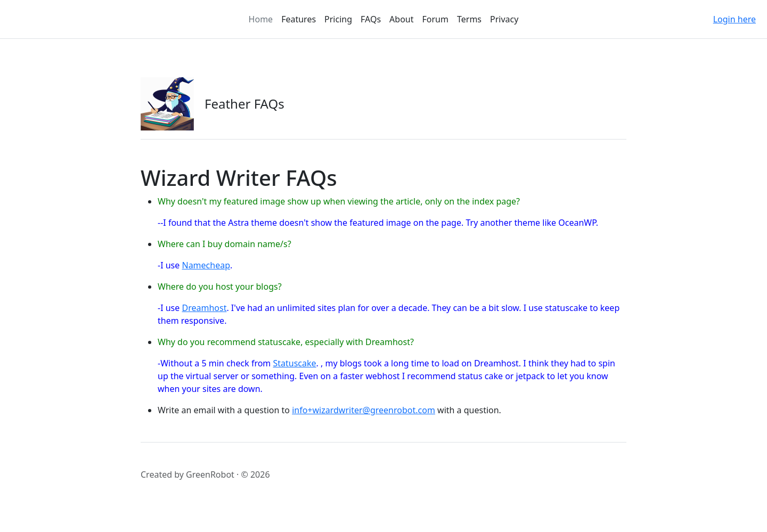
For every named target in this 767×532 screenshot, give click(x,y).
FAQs (371, 19)
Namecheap (206, 265)
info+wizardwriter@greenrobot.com (364, 410)
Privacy (504, 19)
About (401, 19)
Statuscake (294, 363)
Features (299, 19)
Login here (735, 19)
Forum (435, 19)
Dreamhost (204, 308)
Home (261, 19)
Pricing (338, 19)
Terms (469, 19)
